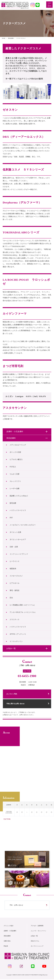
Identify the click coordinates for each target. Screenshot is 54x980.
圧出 (11, 598)
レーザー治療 (15, 489)
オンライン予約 (12, 694)
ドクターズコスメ (16, 576)
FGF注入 (13, 467)
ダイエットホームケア (18, 539)
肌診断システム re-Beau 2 (19, 496)
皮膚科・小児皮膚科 (10, 931)
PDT (12, 518)
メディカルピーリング (18, 445)
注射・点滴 (14, 547)
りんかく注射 (15, 474)
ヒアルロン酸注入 (16, 459)
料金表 (6, 947)
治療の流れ (7, 941)
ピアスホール (15, 583)
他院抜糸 (13, 569)
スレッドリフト (15, 481)
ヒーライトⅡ (15, 561)
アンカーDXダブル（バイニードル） (23, 612)
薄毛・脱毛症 (15, 590)
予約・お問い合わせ (16, 906)
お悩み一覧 (34, 936)
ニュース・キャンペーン (38, 931)
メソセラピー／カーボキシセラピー (23, 525)
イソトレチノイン (16, 641)
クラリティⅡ (15, 620)
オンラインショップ (37, 947)
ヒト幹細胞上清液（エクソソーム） (23, 605)
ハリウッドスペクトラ (18, 510)
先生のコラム (35, 941)
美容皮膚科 (7, 936)
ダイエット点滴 (15, 532)
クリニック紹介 (9, 926)
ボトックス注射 (15, 452)
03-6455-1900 (27, 676)
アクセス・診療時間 (37, 926)
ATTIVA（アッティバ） (18, 634)
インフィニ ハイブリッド (19, 554)
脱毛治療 (13, 503)
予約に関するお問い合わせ (16, 704)
